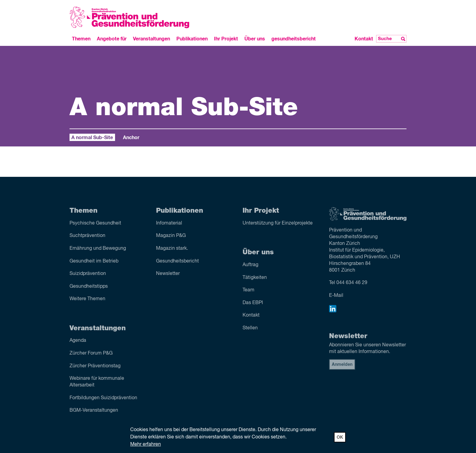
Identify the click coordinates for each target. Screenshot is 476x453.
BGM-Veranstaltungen (94, 410)
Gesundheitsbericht (177, 261)
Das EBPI (253, 303)
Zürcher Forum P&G (91, 353)
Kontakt (364, 39)
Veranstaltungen (151, 39)
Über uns (255, 39)
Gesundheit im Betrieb (94, 261)
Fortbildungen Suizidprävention (103, 398)
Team (248, 290)
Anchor (131, 138)
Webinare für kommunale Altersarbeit (97, 382)
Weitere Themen (87, 299)
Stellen (250, 328)
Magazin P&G (171, 236)
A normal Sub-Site (92, 138)
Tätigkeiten (255, 278)
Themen (81, 39)
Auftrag (250, 265)
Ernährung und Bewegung (98, 249)
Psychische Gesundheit (95, 223)
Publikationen (192, 39)
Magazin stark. (172, 249)
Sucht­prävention (87, 236)
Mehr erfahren (146, 444)
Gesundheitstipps (89, 287)
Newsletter (168, 274)
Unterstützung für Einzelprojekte (278, 223)
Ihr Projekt (226, 39)
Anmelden (342, 365)
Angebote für (112, 39)
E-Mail (336, 296)
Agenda (78, 341)
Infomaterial (169, 223)
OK (340, 438)
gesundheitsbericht (294, 39)
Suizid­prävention (88, 274)
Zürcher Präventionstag (95, 366)
